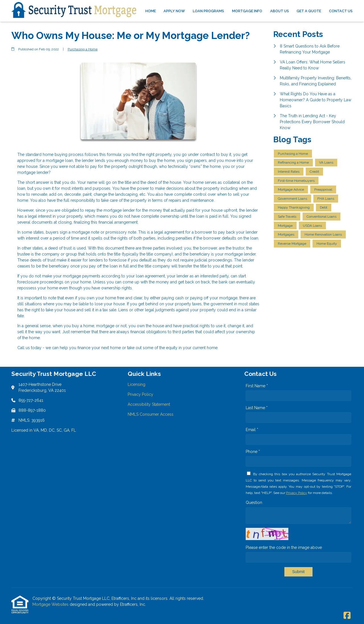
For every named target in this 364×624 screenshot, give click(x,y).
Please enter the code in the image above (284, 547)
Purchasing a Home (83, 49)
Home (151, 11)
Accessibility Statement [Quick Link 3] (149, 404)
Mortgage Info (247, 11)
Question (254, 503)
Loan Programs (208, 11)
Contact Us (341, 11)
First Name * (257, 386)
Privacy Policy (297, 493)
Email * (252, 430)
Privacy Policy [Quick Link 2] (140, 394)
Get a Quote (309, 11)
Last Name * (257, 408)
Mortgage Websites (51, 604)
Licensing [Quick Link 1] (136, 384)
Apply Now (174, 11)
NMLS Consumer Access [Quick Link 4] (151, 414)
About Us (280, 11)
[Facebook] (347, 616)
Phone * (253, 452)
